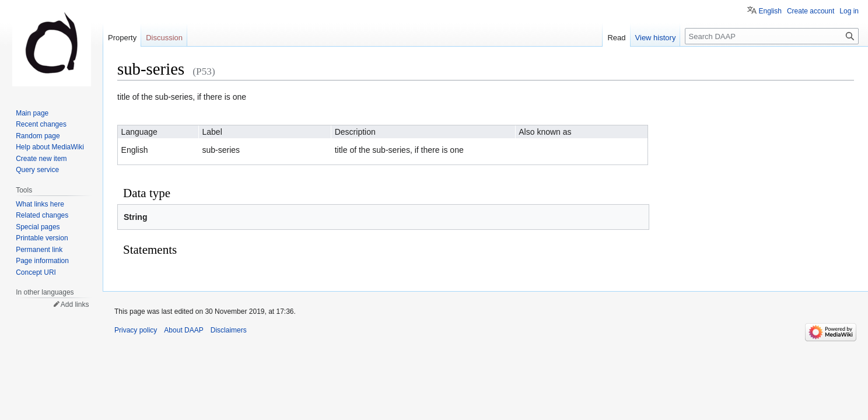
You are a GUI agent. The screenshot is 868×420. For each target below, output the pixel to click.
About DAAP (183, 330)
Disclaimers (229, 330)
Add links (75, 304)
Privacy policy (136, 330)
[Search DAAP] (772, 36)
